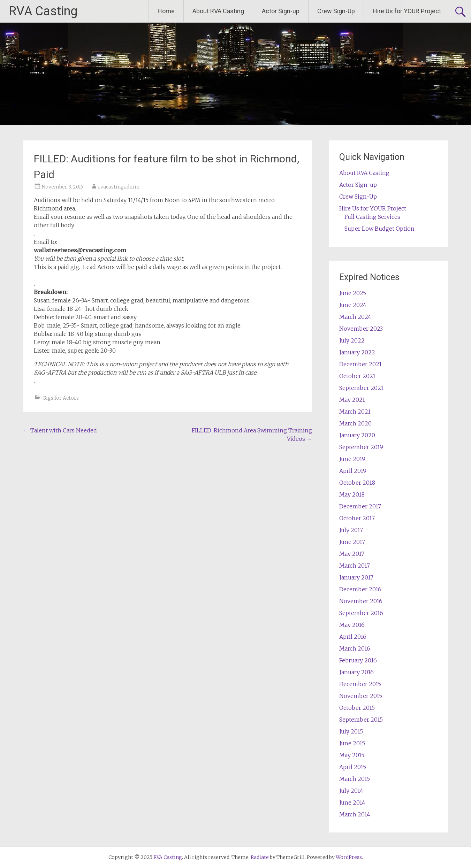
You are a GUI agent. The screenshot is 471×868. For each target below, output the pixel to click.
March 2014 (355, 814)
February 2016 (358, 660)
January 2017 (356, 577)
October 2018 (357, 483)
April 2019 (353, 471)
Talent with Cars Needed (60, 430)
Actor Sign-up (281, 11)
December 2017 (360, 506)
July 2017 (351, 530)
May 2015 (352, 755)
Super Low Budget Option (379, 229)
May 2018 (352, 494)
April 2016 (353, 637)
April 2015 (353, 767)
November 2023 (361, 329)
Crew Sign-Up (336, 11)
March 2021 (355, 412)
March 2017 (355, 566)
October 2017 (357, 518)
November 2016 (361, 601)
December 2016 (360, 589)
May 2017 (352, 554)
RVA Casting (43, 11)
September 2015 (361, 720)
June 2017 (352, 542)
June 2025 (353, 293)
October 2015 (357, 708)
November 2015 (361, 696)
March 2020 (355, 423)
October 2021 (357, 376)
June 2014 (352, 802)
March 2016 (355, 648)
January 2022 (357, 352)
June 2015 (352, 743)
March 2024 (355, 317)
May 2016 (352, 625)
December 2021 (360, 364)
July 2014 (351, 791)
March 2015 (355, 779)
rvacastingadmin (119, 187)
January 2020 (357, 435)
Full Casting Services (372, 217)
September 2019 (361, 447)
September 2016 (361, 613)
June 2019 (352, 459)
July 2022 (352, 340)
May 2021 (352, 400)
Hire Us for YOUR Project (407, 11)
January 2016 (356, 672)
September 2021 (361, 388)
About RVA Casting (218, 11)
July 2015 (351, 731)
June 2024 (353, 305)
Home (166, 11)
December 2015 (360, 684)
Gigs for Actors (61, 398)
